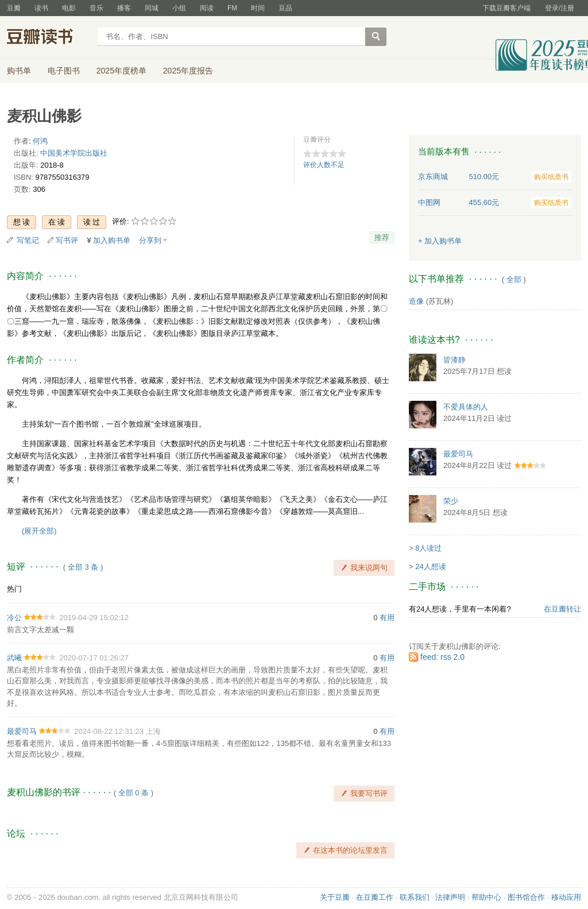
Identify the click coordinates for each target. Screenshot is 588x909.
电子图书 (64, 71)
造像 (416, 301)
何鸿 (40, 141)
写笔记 (28, 240)
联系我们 (415, 897)
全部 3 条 (83, 567)
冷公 (14, 618)
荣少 (451, 501)
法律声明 (450, 897)
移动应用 (566, 897)
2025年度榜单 (121, 71)
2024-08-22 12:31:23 (109, 731)
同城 (152, 8)
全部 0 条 (134, 793)
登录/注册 (560, 8)
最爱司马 (22, 731)
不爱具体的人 (466, 407)
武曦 (14, 658)
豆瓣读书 (49, 38)
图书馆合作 (526, 897)
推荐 (382, 237)
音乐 (96, 8)
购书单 (19, 71)
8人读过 (428, 548)
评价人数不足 (324, 165)
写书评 (67, 240)
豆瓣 (14, 8)
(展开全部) (39, 531)
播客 (124, 8)
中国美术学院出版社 (74, 153)
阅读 (207, 8)
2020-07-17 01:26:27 (94, 658)
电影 (69, 8)
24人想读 (430, 566)
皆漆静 (454, 360)
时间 (258, 8)
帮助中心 (486, 897)
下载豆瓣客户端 (506, 8)
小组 (179, 8)
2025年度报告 (188, 71)
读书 (41, 8)
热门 (14, 589)
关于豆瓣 (335, 897)
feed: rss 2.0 (442, 657)
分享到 (150, 240)
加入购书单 (112, 240)
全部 (514, 279)
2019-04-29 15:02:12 (94, 618)
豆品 (285, 8)
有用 (387, 618)
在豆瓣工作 (375, 897)
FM (232, 8)
